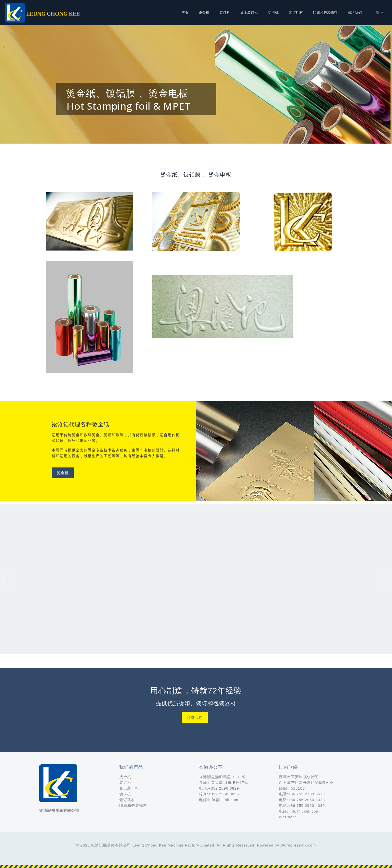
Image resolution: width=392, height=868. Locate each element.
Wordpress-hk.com (298, 845)
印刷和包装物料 (133, 805)
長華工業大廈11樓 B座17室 (224, 782)
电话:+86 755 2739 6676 (302, 794)
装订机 (125, 782)
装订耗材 (127, 800)
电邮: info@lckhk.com (299, 811)
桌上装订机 (129, 788)
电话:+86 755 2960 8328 (302, 800)
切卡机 (125, 794)
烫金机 (125, 777)
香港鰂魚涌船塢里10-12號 (222, 777)
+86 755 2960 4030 (307, 805)
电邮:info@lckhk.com (219, 800)
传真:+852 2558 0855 (219, 794)
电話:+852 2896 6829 (219, 788)
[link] (90, 221)
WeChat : (288, 817)
